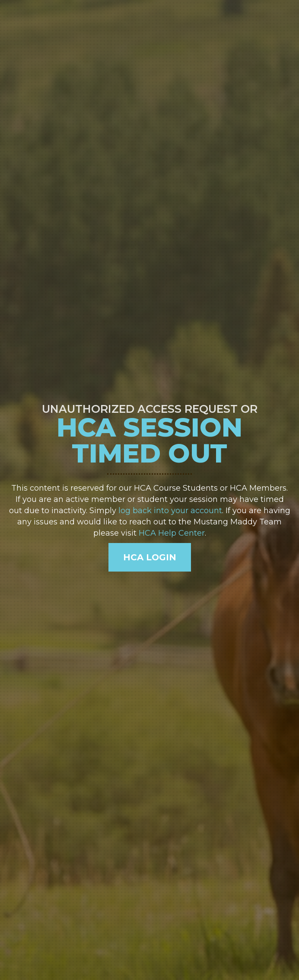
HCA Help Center (172, 533)
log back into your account (170, 511)
